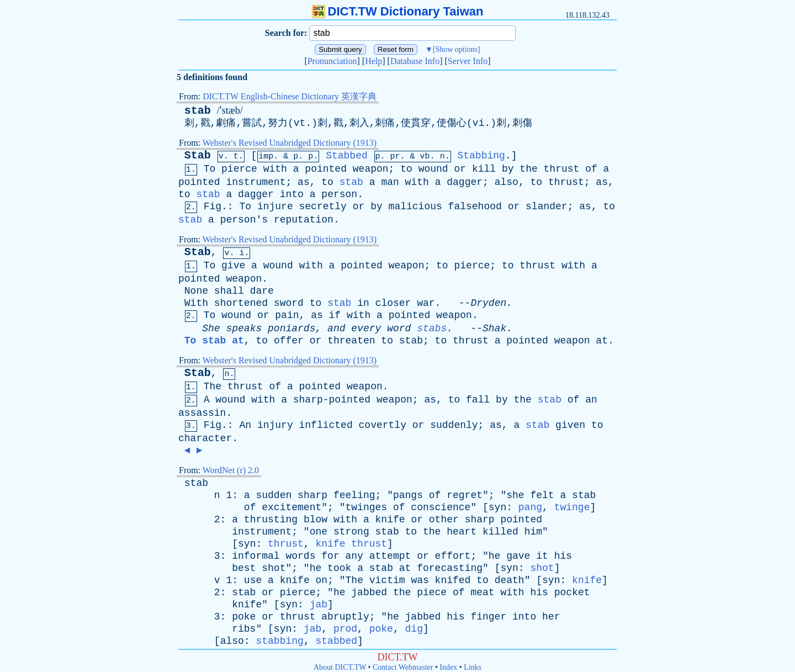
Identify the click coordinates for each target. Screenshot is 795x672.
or (460, 169)
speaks (244, 329)
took (339, 568)
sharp (312, 495)
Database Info (415, 61)
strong (351, 532)
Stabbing (481, 156)
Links (473, 667)
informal (256, 556)
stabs (432, 329)
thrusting (271, 520)
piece (432, 592)
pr (395, 157)
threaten (351, 341)
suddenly (454, 425)
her (551, 617)
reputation (304, 220)
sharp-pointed (332, 400)
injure (275, 207)
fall (478, 400)
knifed (453, 580)
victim (387, 580)
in (363, 303)
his (563, 556)
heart (462, 532)
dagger (465, 182)
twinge (572, 507)
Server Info (468, 61)
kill (484, 169)
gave (518, 556)
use (253, 580)
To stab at (214, 341)
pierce (239, 169)
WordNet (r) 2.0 (231, 470)
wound (433, 169)
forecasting (450, 568)
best (244, 568)
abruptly (345, 617)
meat (482, 592)
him (533, 532)
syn (497, 507)
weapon (371, 169)
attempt (390, 556)
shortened (241, 303)
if (335, 315)
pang (530, 507)
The (213, 387)
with (275, 169)
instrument (256, 182)
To (210, 169)
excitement (291, 507)
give (233, 266)
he (495, 556)
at (602, 341)
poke (244, 617)
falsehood (475, 207)
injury (275, 425)
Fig (213, 207)
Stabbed (347, 156)
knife (390, 520)
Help (373, 61)
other (444, 520)
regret (465, 495)
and (336, 329)
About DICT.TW (340, 667)
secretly (323, 207)
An (245, 425)
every (366, 329)
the (528, 169)
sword (289, 303)
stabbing (279, 641)
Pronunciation (332, 61)
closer (393, 303)
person (339, 194)
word (399, 329)
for (330, 556)
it (542, 556)
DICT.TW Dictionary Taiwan (398, 11)
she (515, 495)
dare (262, 291)
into (292, 194)
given (570, 425)
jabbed (369, 592)
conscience (441, 507)
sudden (274, 495)
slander (547, 207)
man (390, 182)
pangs (408, 495)
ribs (244, 629)
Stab (198, 155)
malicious (415, 207)
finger (488, 617)
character (205, 438)
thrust (562, 169)
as (304, 182)
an (591, 400)
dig (414, 629)
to (406, 169)
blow (316, 520)
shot (274, 568)
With (196, 303)
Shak (494, 329)
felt (542, 495)
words (300, 556)
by (508, 169)
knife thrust (351, 544)
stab (198, 111)
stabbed (336, 641)
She (211, 329)
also (507, 182)
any (354, 556)
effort (453, 556)
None (196, 291)
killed (500, 532)
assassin (202, 413)
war (426, 303)
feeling (354, 495)
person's (244, 220)
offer (289, 341)
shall (229, 291)
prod (345, 629)
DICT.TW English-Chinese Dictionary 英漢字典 (290, 96)
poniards (291, 329)
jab (319, 605)
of (591, 169)
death (510, 580)
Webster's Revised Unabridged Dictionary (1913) (290, 143)
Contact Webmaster (403, 667)
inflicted (326, 425)
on (322, 580)
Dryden (488, 303)
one (319, 532)
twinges (367, 507)
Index (448, 667)
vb (425, 157)
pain (287, 315)
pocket (572, 592)
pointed (326, 169)
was (420, 580)
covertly (383, 425)
